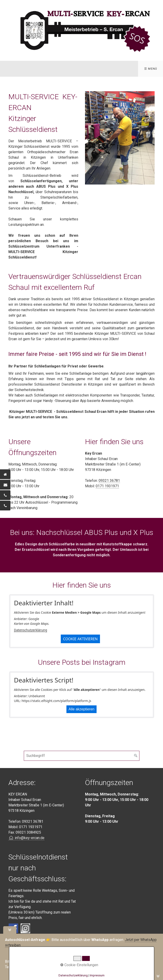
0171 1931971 (107, 486)
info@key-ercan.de (26, 838)
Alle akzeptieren (82, 709)
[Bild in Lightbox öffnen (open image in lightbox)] (120, 138)
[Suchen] (136, 756)
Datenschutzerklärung (31, 630)
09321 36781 (109, 481)
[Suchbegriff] (82, 756)
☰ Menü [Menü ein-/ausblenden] (151, 69)
